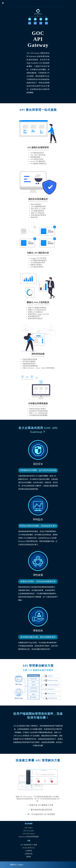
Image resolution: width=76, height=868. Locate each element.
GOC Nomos (29, 828)
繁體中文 (13, 865)
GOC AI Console (29, 831)
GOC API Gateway (29, 834)
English (21, 865)
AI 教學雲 (29, 851)
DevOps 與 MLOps (29, 848)
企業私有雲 (29, 854)
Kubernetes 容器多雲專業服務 (29, 837)
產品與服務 (29, 824)
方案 (29, 841)
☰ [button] (3, 3)
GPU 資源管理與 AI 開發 (29, 845)
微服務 (29, 857)
